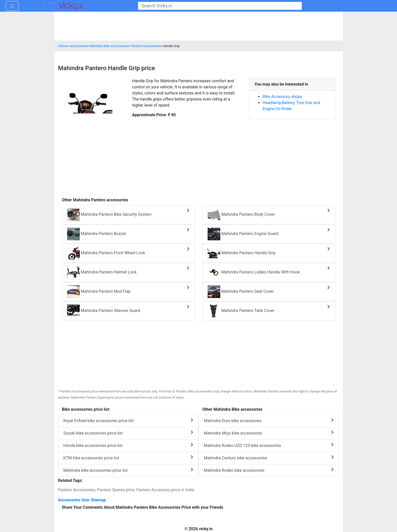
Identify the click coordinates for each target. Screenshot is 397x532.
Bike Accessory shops (282, 97)
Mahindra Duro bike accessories (269, 420)
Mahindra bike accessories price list (128, 470)
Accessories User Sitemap (82, 500)
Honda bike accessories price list (128, 445)
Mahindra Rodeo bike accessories (269, 470)
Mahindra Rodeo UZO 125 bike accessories (269, 445)
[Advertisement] (198, 160)
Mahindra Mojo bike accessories (269, 433)
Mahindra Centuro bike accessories (269, 458)
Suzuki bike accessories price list (128, 433)
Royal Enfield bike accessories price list (128, 420)
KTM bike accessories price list (128, 458)
